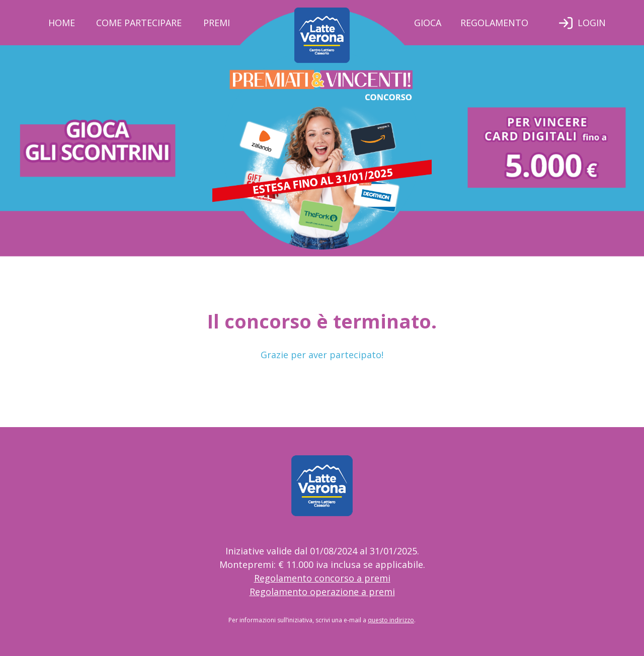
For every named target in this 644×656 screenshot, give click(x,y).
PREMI (217, 23)
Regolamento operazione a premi (322, 592)
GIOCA (428, 23)
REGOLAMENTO (494, 23)
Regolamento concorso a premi (322, 578)
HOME (62, 23)
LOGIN (592, 23)
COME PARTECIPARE (139, 23)
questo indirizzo (391, 620)
